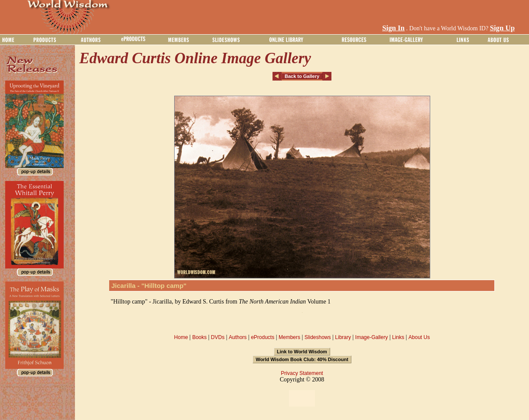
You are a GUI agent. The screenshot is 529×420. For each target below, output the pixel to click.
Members (289, 337)
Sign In (393, 28)
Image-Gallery (372, 337)
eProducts (263, 337)
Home (181, 337)
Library (343, 337)
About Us (419, 337)
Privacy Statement (302, 373)
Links (398, 337)
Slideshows (318, 337)
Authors (238, 337)
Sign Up (502, 28)
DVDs (218, 337)
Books (200, 337)
